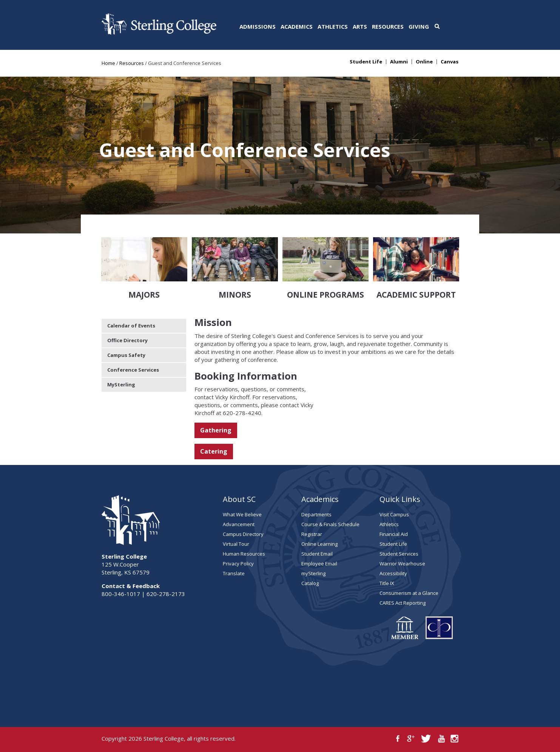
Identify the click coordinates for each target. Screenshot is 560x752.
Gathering (216, 430)
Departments (316, 514)
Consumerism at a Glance (409, 593)
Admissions (258, 26)
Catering (214, 451)
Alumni (399, 62)
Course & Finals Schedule (330, 524)
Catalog (310, 583)
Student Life (366, 62)
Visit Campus (394, 514)
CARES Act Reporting (403, 603)
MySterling (121, 384)
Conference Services (133, 370)
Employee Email (319, 564)
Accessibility (393, 573)
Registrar (312, 534)
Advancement (239, 524)
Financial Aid (394, 534)
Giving (419, 26)
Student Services (399, 554)
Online (424, 62)
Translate (234, 573)
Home (108, 63)
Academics (297, 26)
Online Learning (319, 544)
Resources (388, 26)
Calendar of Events (131, 326)
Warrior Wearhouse (402, 564)
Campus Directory (243, 534)
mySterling (313, 573)
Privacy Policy (238, 564)
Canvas (450, 62)
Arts (360, 26)
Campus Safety (126, 355)
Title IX (387, 583)
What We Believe (242, 514)
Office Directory (127, 340)
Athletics (333, 26)
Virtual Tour (236, 544)
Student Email (317, 554)
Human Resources (244, 554)
